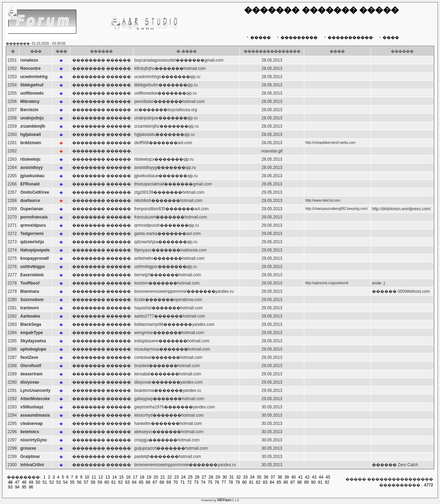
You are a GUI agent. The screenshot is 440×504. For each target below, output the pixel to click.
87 (293, 482)
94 (17, 487)
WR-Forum (224, 500)
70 (175, 482)
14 (114, 477)
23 (177, 477)
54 (65, 482)
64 (134, 482)
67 (155, 482)
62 (120, 482)
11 (94, 477)
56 (79, 482)
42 (307, 477)
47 (17, 482)
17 (135, 477)
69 (169, 482)
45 (328, 477)
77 (224, 482)
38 (280, 477)
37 (273, 477)
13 (107, 477)
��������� (296, 37)
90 (313, 482)
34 (252, 477)
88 (300, 482)
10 (87, 477)
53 (59, 482)
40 (293, 477)
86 (286, 482)
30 (225, 477)
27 (204, 477)
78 (230, 482)
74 (203, 482)
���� (388, 37)
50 (38, 482)
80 (244, 482)
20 (156, 477)
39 (287, 477)
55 (72, 482)
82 (258, 482)
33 (245, 477)
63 (127, 482)
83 (265, 482)
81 (251, 482)
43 (314, 477)
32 (238, 477)
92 (327, 482)
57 (86, 482)
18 (142, 477)
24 (183, 477)
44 (321, 477)
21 (163, 477)
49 (31, 482)
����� (258, 37)
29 (218, 477)
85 (279, 482)
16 (128, 477)
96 (31, 487)
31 (232, 477)
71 (182, 482)
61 (114, 482)
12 (101, 477)
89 (306, 482)
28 (211, 477)
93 (10, 487)
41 (300, 477)
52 (52, 482)
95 (24, 487)
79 (237, 482)
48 (24, 482)
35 (259, 477)
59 (100, 482)
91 (320, 482)
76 (217, 482)
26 (197, 477)
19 (149, 477)
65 (141, 482)
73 (196, 482)
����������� (348, 37)
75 (210, 482)
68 (162, 482)
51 (45, 482)
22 (170, 477)
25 (190, 477)
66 (148, 482)
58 (93, 482)
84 (272, 482)
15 (121, 477)
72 (189, 482)
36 (266, 477)
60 (107, 482)
